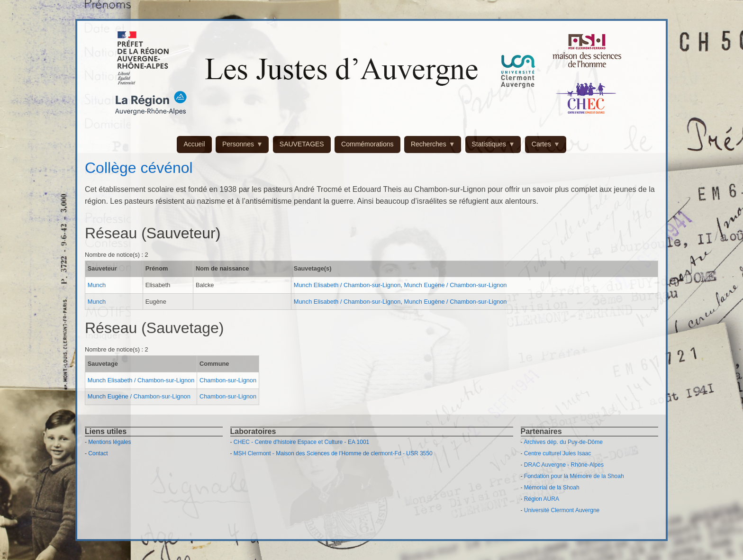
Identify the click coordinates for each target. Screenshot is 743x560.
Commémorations (367, 144)
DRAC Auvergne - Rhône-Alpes (564, 465)
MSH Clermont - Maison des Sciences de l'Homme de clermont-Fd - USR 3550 (333, 453)
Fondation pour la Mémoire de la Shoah (574, 476)
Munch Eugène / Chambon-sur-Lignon (455, 285)
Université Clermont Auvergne (562, 510)
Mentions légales (109, 442)
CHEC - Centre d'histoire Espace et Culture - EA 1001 (301, 442)
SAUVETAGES (302, 144)
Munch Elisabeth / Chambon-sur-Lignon (347, 285)
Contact (98, 453)
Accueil (194, 144)
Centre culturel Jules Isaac (557, 453)
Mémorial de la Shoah (552, 488)
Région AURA (542, 499)
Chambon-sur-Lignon (228, 380)
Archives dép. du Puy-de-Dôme (563, 442)
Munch (97, 285)
